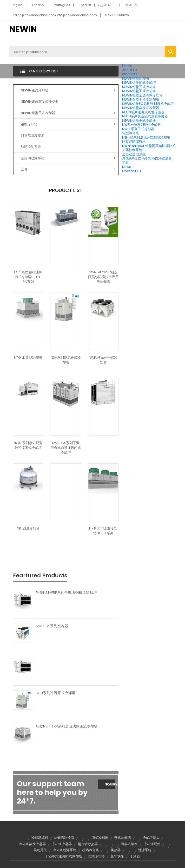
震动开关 (40, 850)
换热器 (116, 850)
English (17, 5)
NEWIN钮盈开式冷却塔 (139, 87)
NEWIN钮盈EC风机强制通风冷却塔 (148, 104)
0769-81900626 (117, 15)
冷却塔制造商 (64, 838)
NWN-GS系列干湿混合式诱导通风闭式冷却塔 (66, 448)
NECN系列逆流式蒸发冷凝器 (143, 112)
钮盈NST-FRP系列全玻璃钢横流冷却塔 (66, 593)
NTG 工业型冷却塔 (28, 357)
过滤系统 (145, 850)
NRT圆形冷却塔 (28, 528)
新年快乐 (117, 856)
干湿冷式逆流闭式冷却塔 (64, 856)
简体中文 (132, 5)
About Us (130, 70)
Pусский (85, 5)
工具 (126, 163)
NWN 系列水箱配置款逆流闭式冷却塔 (28, 445)
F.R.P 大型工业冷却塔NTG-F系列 (103, 531)
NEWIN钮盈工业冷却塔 (139, 91)
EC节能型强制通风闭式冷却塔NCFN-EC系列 (28, 277)
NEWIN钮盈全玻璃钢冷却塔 (142, 95)
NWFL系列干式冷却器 (138, 129)
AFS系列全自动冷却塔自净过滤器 (147, 158)
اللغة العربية (106, 5)
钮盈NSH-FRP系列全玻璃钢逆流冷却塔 (67, 726)
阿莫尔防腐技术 (134, 141)
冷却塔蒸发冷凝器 (32, 844)
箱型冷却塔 (131, 133)
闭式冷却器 (100, 838)
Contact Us (132, 171)
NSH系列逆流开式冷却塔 (66, 360)
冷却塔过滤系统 (65, 850)
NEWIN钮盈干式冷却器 (139, 121)
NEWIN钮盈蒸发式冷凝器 (141, 108)
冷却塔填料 (40, 838)
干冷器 (135, 856)
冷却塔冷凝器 (62, 844)
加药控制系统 (132, 150)
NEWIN (23, 29)
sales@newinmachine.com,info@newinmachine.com (55, 15)
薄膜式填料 (129, 844)
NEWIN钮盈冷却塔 (136, 78)
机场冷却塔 (91, 850)
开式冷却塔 (123, 838)
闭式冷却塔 (96, 856)
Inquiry (109, 784)
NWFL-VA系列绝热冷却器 (141, 125)
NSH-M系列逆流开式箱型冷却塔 (146, 137)
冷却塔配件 (152, 844)
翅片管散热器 (88, 844)
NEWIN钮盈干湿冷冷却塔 (141, 99)
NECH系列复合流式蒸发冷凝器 (145, 116)
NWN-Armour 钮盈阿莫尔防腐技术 (149, 146)
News (126, 167)
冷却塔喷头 (151, 838)
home (127, 66)
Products (130, 74)
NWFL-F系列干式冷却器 (103, 360)
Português (62, 5)
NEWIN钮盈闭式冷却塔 (139, 83)
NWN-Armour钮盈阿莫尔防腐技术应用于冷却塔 (103, 277)
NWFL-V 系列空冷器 (52, 626)
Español (38, 5)
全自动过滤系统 (134, 154)
